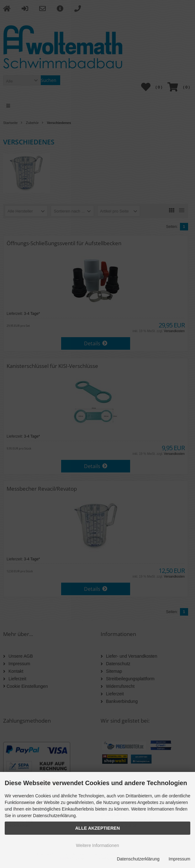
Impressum (179, 859)
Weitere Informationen (97, 845)
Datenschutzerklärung (138, 859)
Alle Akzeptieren (98, 828)
